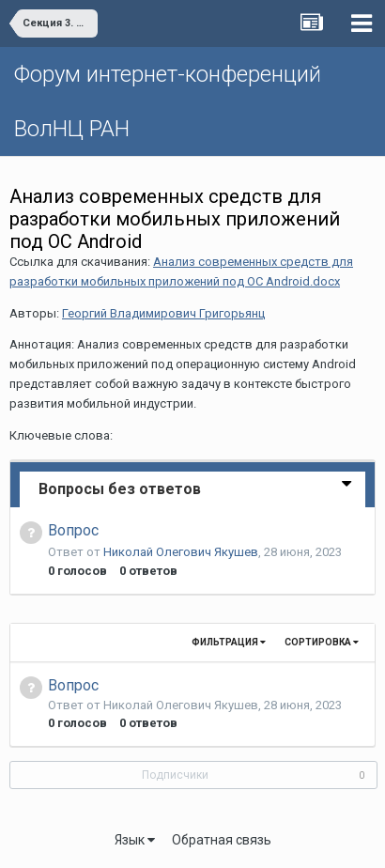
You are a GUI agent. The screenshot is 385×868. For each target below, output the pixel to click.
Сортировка (322, 642)
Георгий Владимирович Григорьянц (163, 313)
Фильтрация (229, 642)
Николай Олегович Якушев (181, 552)
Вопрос (73, 530)
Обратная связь (222, 840)
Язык (135, 840)
